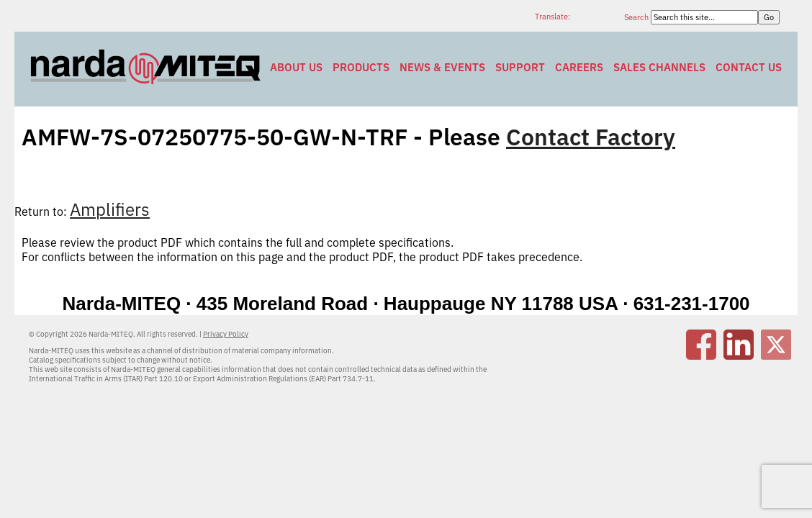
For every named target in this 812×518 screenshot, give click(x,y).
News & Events (442, 67)
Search (637, 17)
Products (361, 67)
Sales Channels (659, 67)
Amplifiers (110, 209)
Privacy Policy (226, 334)
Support (520, 67)
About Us (296, 67)
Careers (579, 67)
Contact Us (749, 67)
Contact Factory (591, 137)
